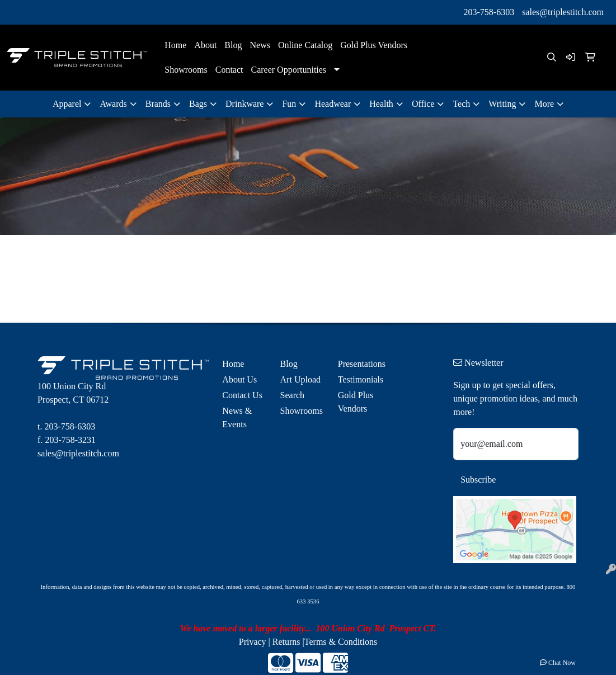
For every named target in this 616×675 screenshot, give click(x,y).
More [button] (544, 104)
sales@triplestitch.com (563, 12)
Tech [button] (461, 104)
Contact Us (242, 395)
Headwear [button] (333, 104)
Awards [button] (113, 104)
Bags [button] (198, 104)
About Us (239, 379)
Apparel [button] (67, 104)
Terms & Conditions (341, 642)
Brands (158, 104)
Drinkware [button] (244, 104)
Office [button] (423, 104)
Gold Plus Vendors (374, 45)
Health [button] (381, 104)
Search (293, 395)
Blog (233, 45)
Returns (286, 642)
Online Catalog (305, 45)
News (260, 45)
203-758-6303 (489, 12)
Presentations (360, 364)
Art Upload (300, 379)
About (205, 45)
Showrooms (186, 70)
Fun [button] (289, 104)
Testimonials (360, 379)
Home (175, 45)
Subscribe (478, 480)
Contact (229, 70)
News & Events (237, 417)
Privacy (253, 642)
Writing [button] (502, 104)
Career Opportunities (288, 70)
